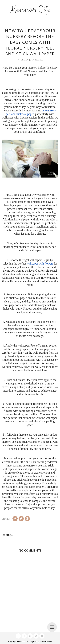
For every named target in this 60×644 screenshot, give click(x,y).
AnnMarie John (46, 642)
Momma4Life (30, 9)
